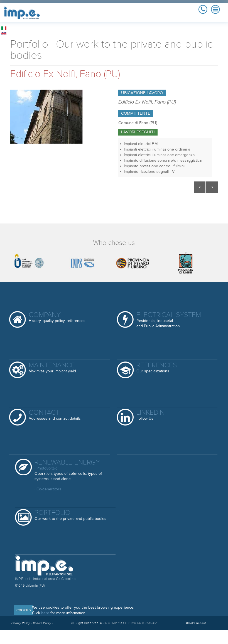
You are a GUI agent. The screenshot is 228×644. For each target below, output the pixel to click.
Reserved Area (32, 637)
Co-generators (49, 489)
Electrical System (169, 320)
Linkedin (150, 415)
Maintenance (52, 368)
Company (57, 317)
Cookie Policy (43, 623)
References (157, 368)
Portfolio (70, 515)
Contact (55, 415)
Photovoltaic (47, 468)
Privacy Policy (21, 623)
